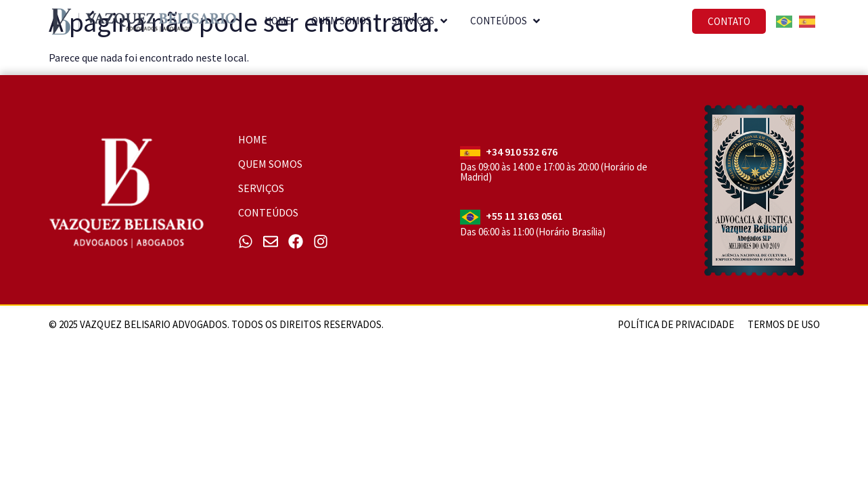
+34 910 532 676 (522, 152)
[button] (445, 23)
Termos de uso (784, 324)
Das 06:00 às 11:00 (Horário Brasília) (533, 232)
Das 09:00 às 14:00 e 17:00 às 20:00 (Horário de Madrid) (554, 172)
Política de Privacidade (676, 324)
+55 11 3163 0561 (524, 216)
